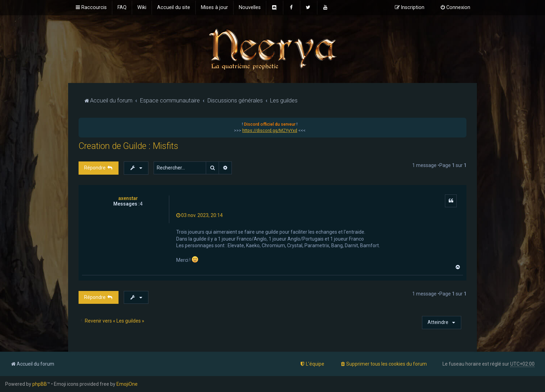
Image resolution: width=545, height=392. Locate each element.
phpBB (40, 384)
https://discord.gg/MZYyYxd (270, 131)
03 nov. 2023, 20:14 (200, 215)
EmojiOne (127, 384)
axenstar (128, 198)
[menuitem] (122, 8)
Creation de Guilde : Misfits (128, 146)
